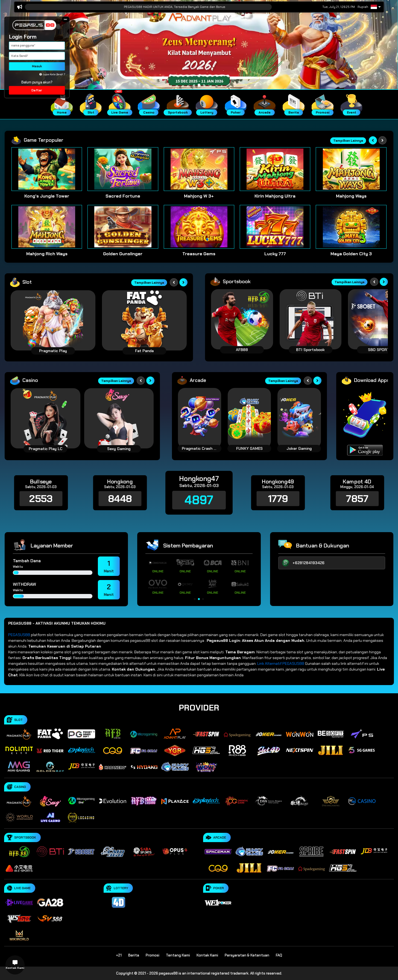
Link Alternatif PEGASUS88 (281, 663)
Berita (134, 955)
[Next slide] (382, 140)
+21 (119, 955)
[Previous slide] (373, 140)
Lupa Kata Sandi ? (52, 75)
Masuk (37, 66)
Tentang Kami (178, 955)
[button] (65, 20)
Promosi (153, 955)
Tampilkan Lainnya (348, 141)
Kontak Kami (207, 955)
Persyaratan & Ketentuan (247, 955)
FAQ (279, 955)
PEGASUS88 (19, 635)
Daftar (37, 90)
